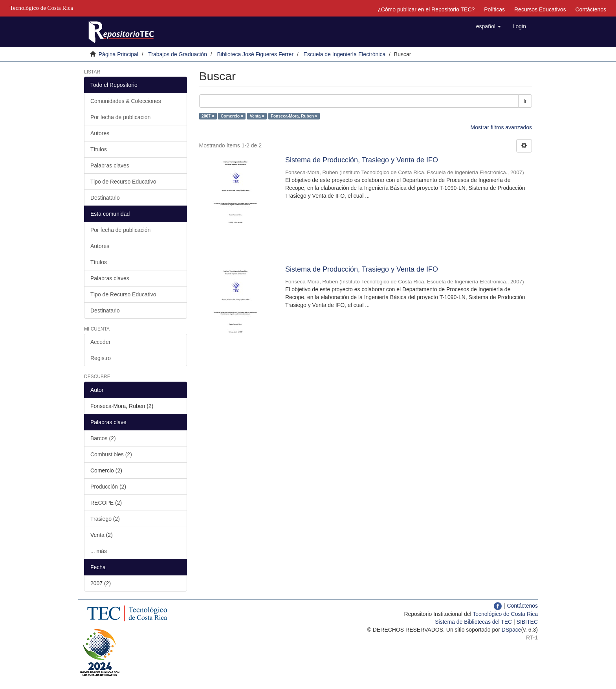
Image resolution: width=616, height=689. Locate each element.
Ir (525, 101)
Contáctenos (591, 9)
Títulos (99, 149)
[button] (489, 26)
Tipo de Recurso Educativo (123, 182)
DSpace (511, 630)
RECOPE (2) (106, 503)
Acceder (100, 342)
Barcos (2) (103, 438)
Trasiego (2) (105, 519)
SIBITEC (527, 622)
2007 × (208, 116)
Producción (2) (108, 487)
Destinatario (105, 198)
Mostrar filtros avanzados (501, 127)
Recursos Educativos (540, 9)
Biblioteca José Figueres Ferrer (256, 54)
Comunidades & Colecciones (126, 101)
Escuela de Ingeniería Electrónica (345, 54)
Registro (101, 358)
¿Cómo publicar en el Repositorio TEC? (426, 9)
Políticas (494, 9)
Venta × (257, 116)
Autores (100, 133)
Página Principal (118, 54)
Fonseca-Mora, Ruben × (294, 116)
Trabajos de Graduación (178, 54)
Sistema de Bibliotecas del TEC (473, 622)
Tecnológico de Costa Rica (505, 614)
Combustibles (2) (111, 454)
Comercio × (232, 116)
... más (99, 551)
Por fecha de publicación (120, 117)
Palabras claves (110, 165)
